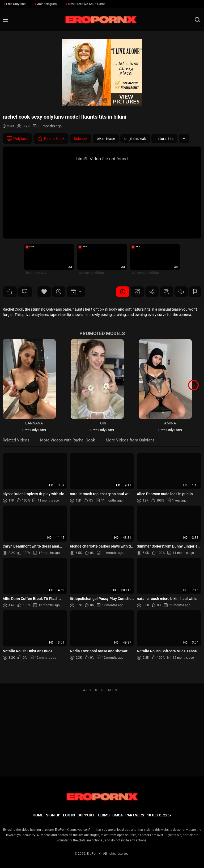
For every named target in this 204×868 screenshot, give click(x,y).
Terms (103, 815)
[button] (193, 385)
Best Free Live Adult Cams (85, 4)
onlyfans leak (135, 139)
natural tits (164, 139)
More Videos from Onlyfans (130, 440)
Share (152, 292)
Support (86, 815)
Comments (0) (167, 292)
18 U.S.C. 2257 (159, 815)
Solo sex (81, 139)
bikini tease (106, 139)
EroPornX (94, 854)
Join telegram (45, 4)
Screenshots (137, 292)
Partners (135, 815)
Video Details (123, 292)
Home (38, 815)
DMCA (118, 815)
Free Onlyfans (14, 4)
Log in (69, 815)
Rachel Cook (51, 139)
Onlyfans (17, 139)
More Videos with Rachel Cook (68, 440)
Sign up (53, 815)
